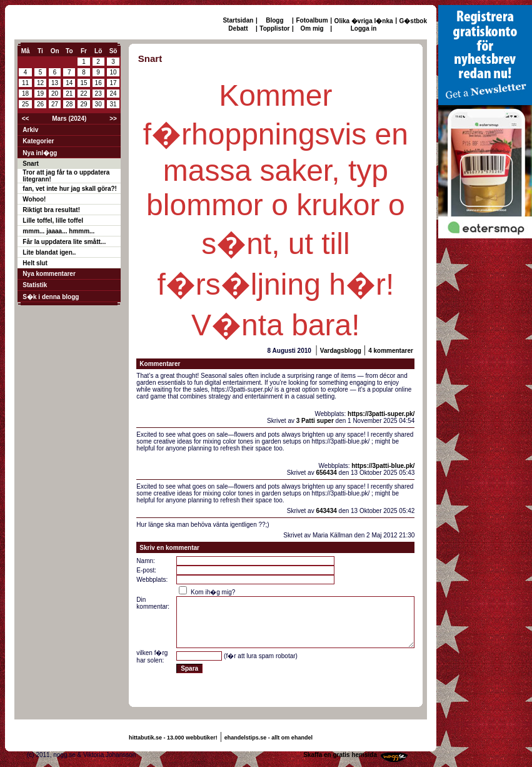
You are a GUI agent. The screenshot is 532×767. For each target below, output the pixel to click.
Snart (31, 164)
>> (113, 119)
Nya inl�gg (40, 153)
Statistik (35, 285)
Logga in (364, 28)
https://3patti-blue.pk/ (383, 466)
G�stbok (413, 21)
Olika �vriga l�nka (364, 21)
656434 (326, 473)
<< (26, 119)
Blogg (274, 20)
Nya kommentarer (49, 274)
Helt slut (35, 263)
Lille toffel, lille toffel (53, 221)
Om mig (312, 28)
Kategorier (38, 141)
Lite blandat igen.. (49, 252)
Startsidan (238, 20)
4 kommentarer (391, 351)
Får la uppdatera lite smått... (64, 242)
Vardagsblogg (341, 351)
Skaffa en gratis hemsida (340, 755)
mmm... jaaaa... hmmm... (58, 231)
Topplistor (274, 28)
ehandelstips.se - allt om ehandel (269, 738)
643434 (326, 511)
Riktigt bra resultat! (51, 210)
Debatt (238, 28)
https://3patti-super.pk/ (381, 414)
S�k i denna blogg (51, 297)
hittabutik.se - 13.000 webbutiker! (173, 738)
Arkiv (30, 130)
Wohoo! (34, 199)
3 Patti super (315, 421)
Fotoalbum (312, 20)
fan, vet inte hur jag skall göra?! (70, 189)
